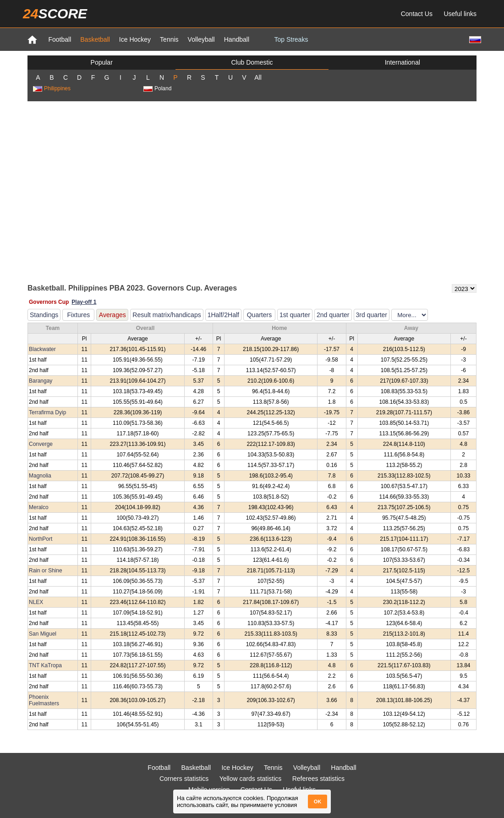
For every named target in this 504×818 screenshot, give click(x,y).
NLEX (36, 602)
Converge (41, 444)
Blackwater (42, 349)
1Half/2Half (223, 315)
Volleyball (201, 39)
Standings (44, 315)
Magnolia (40, 476)
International (403, 62)
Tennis (169, 39)
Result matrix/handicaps (167, 315)
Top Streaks (291, 39)
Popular (102, 62)
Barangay (41, 381)
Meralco (39, 507)
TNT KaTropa (45, 665)
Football (60, 39)
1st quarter (295, 315)
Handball (237, 39)
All (258, 77)
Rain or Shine (46, 571)
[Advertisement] (109, 192)
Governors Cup (49, 302)
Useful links (460, 14)
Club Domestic (252, 62)
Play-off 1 (84, 302)
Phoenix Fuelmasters (44, 700)
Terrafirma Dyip (47, 412)
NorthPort (41, 539)
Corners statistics (184, 779)
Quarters (259, 315)
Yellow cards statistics (251, 779)
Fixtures (78, 315)
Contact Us (417, 14)
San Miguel (43, 634)
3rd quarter (372, 315)
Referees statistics (318, 779)
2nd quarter (333, 315)
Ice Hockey (135, 39)
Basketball (95, 39)
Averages (112, 315)
